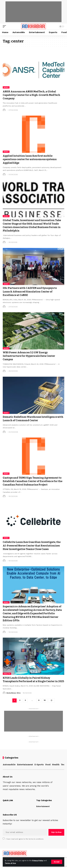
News (6, 87)
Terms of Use (10, 863)
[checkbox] (4, 838)
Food (48, 765)
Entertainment (25, 765)
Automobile (9, 765)
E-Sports (39, 765)
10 (45, 700)
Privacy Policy (38, 861)
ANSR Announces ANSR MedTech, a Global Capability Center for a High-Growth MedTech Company (31, 95)
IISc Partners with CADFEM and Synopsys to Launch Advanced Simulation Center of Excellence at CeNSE (30, 291)
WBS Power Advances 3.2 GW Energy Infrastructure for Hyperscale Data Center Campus (29, 356)
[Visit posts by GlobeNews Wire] (4, 693)
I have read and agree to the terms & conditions (25, 839)
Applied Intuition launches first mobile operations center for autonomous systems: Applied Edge (30, 159)
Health (7, 674)
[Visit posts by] (4, 110)
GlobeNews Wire (13, 693)
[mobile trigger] (5, 26)
